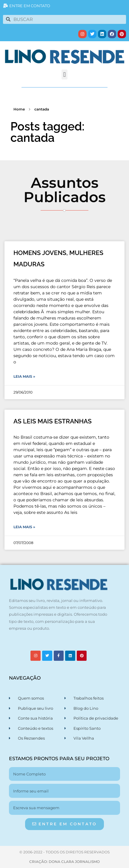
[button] (64, 74)
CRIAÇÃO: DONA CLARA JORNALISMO (64, 862)
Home (19, 109)
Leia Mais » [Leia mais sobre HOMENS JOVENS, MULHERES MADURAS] (24, 376)
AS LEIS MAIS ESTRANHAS (53, 421)
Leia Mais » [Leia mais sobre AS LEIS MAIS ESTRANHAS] (24, 527)
